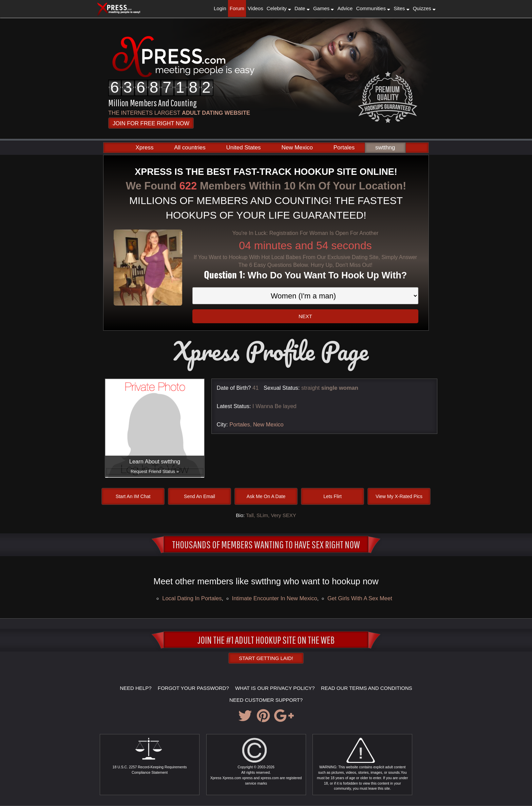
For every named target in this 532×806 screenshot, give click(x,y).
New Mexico (297, 148)
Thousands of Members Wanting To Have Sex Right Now (266, 544)
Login (220, 8)
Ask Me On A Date (266, 496)
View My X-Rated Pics (399, 496)
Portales (344, 148)
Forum (237, 8)
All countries (190, 148)
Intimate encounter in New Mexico (275, 598)
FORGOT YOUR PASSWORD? (193, 688)
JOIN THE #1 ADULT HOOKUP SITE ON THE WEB (266, 640)
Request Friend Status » (155, 471)
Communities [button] (373, 8)
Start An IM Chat (133, 496)
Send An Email (199, 496)
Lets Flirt (332, 496)
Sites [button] (402, 8)
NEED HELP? (136, 688)
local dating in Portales (192, 598)
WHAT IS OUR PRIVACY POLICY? (275, 688)
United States (244, 148)
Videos (255, 8)
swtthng (385, 148)
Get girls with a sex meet (360, 598)
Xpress (144, 148)
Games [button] (324, 8)
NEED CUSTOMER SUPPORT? (266, 700)
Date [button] (302, 8)
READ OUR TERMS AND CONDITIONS (367, 688)
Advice (345, 8)
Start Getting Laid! (266, 658)
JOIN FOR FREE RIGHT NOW (151, 123)
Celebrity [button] (279, 8)
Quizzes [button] (424, 8)
